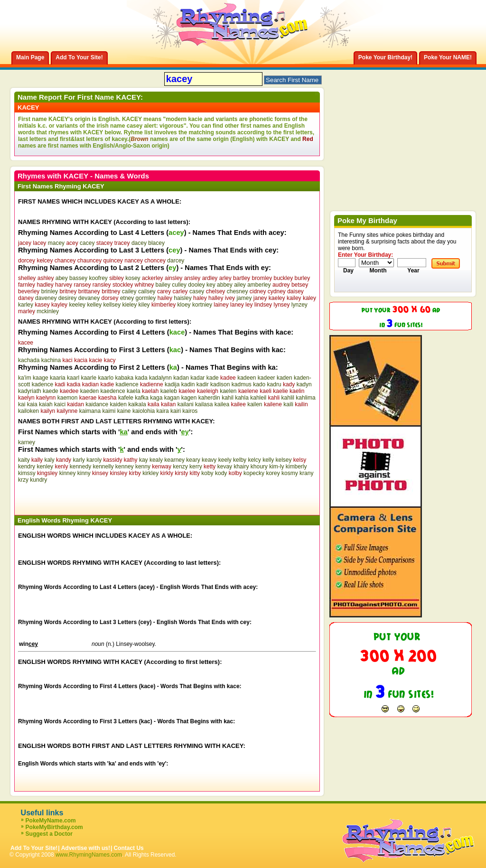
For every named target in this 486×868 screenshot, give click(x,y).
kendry (27, 467)
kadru (274, 384)
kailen (255, 404)
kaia (32, 404)
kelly (268, 460)
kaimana (90, 411)
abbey (225, 285)
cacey (87, 243)
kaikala (137, 404)
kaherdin (209, 398)
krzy (23, 480)
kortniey (202, 305)
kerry (196, 467)
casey (197, 291)
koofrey (98, 278)
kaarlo (106, 378)
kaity (24, 460)
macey (56, 243)
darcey (176, 261)
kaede (51, 391)
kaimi (109, 411)
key (211, 285)
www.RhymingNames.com (89, 855)
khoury (259, 467)
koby (207, 473)
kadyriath (30, 391)
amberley (259, 285)
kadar (197, 378)
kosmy (290, 473)
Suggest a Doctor (49, 834)
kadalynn (160, 378)
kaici (60, 404)
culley (179, 285)
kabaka (124, 378)
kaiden (118, 404)
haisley (182, 298)
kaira (163, 411)
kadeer (266, 378)
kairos (190, 411)
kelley (94, 305)
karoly (94, 460)
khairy (241, 467)
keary (193, 460)
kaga (156, 398)
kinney (68, 473)
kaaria (58, 378)
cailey (129, 291)
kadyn (304, 384)
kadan (181, 378)
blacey (156, 243)
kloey (184, 305)
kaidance (97, 404)
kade (213, 378)
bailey (163, 285)
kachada (29, 360)
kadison (220, 384)
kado (259, 384)
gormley (146, 298)
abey (62, 278)
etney (127, 298)
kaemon (68, 398)
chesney (238, 291)
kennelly (103, 467)
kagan (172, 398)
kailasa (204, 404)
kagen (189, 398)
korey (273, 473)
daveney (46, 298)
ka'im (25, 378)
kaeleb (169, 391)
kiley (144, 305)
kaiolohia (144, 411)
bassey (78, 278)
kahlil (288, 398)
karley (26, 305)
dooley (196, 285)
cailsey (147, 291)
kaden (285, 378)
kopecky (254, 473)
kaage (41, 378)
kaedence (113, 391)
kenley (45, 467)
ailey (240, 285)
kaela (134, 391)
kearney (174, 460)
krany (306, 473)
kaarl (73, 378)
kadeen (247, 378)
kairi (176, 411)
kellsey (112, 305)
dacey (139, 243)
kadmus (242, 384)
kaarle (89, 378)
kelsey (283, 460)
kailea (222, 404)
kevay (225, 467)
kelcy (254, 460)
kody (221, 473)
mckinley (48, 311)
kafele (126, 398)
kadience (127, 384)
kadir (203, 384)
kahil (228, 398)
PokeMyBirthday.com (54, 827)
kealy (156, 460)
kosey (133, 278)
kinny (84, 473)
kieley (130, 305)
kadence (42, 384)
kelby (240, 460)
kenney (125, 467)
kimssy (27, 473)
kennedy (80, 467)
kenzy (180, 467)
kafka (142, 398)
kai (22, 404)
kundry (38, 480)
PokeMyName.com (51, 821)
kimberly (296, 467)
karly (79, 460)
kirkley (150, 473)
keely (225, 460)
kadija (172, 384)
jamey (244, 298)
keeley (77, 305)
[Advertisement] (129, 497)
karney (27, 442)
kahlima (305, 398)
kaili (288, 404)
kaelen (228, 391)
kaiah (46, 404)
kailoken (28, 411)
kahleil (258, 398)
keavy (209, 460)
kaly (49, 460)
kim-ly (276, 467)
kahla (242, 398)
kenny (143, 467)
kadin (188, 384)
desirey (68, 298)
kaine (124, 411)
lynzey (299, 305)
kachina (51, 360)
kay (144, 460)
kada (141, 378)
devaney (89, 298)
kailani (186, 404)
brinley (50, 291)
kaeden (89, 391)
